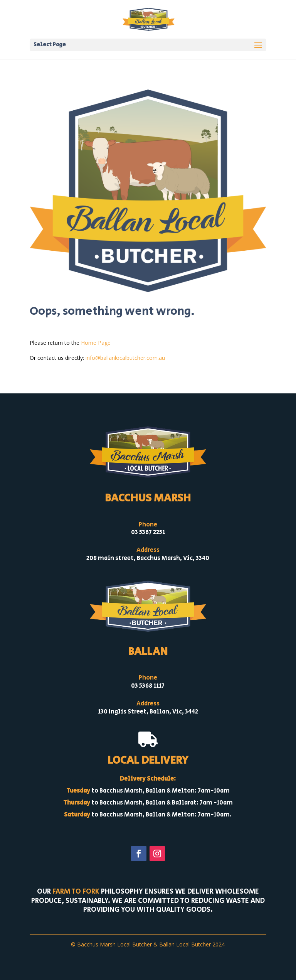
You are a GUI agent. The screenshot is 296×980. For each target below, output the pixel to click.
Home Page (96, 343)
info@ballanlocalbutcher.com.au (125, 358)
